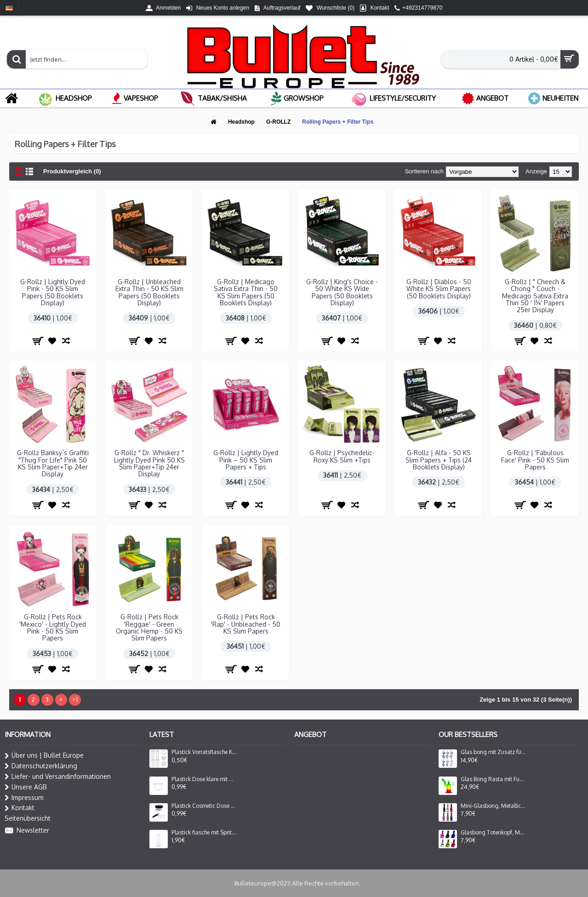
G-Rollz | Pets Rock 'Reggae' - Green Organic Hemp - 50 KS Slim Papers (149, 627)
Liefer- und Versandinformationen (58, 777)
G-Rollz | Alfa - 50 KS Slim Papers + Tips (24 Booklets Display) (439, 460)
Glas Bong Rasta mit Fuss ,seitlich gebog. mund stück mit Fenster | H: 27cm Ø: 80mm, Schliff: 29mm (493, 779)
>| (75, 700)
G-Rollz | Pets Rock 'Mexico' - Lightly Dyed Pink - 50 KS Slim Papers (53, 627)
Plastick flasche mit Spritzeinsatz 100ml (204, 833)
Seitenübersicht (28, 818)
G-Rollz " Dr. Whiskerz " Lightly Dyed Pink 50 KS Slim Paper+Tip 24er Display (149, 463)
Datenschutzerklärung (41, 766)
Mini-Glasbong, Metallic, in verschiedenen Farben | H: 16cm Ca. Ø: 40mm (493, 806)
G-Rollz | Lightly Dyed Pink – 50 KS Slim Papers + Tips (246, 460)
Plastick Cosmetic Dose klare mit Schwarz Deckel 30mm (204, 806)
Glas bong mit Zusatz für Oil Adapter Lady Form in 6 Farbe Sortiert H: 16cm (493, 752)
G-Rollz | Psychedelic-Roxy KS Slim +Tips (342, 456)
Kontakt (20, 808)
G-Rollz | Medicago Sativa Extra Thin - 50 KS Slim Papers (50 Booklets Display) (246, 292)
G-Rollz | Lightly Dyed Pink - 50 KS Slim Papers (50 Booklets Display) (53, 292)
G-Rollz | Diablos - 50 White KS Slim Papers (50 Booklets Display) (439, 289)
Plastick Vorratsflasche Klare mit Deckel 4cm (204, 752)
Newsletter (27, 831)
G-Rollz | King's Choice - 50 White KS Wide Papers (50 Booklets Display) (342, 292)
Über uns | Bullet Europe (44, 755)
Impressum (24, 798)
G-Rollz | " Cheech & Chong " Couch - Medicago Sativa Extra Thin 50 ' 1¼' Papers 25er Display (535, 296)
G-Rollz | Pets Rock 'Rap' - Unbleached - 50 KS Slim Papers (246, 624)
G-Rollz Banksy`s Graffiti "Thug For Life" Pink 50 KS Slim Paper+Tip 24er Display (53, 463)
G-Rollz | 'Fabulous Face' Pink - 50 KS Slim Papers (535, 460)
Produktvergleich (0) (72, 171)
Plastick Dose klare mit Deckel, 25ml (204, 779)
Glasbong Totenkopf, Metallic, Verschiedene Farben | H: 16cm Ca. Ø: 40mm (493, 833)
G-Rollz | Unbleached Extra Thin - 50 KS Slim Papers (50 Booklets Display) (149, 292)
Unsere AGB (26, 787)
